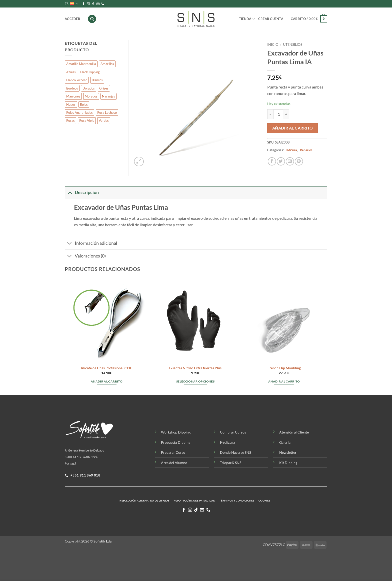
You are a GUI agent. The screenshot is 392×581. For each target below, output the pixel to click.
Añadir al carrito (293, 128)
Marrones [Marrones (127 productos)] (73, 96)
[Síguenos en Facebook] (83, 4)
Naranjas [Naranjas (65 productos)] (108, 96)
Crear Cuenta (271, 19)
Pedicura (291, 150)
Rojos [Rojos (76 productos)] (84, 104)
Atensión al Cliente (294, 432)
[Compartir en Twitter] (281, 161)
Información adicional (91, 244)
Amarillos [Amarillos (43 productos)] (107, 64)
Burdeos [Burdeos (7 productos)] (72, 88)
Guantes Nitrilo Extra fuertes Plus (195, 368)
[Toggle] (70, 192)
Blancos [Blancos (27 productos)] (97, 80)
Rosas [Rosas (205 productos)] (70, 120)
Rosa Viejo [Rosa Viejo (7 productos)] (87, 120)
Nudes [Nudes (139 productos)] (71, 104)
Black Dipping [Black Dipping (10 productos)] (90, 72)
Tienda (247, 19)
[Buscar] (92, 19)
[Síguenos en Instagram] (88, 4)
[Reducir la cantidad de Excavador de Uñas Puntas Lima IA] (270, 114)
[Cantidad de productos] (278, 114)
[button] (309, 19)
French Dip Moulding (284, 368)
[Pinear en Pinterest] (299, 161)
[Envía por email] (290, 161)
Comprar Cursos (233, 432)
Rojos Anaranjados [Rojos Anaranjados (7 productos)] (79, 112)
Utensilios (293, 44)
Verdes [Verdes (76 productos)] (104, 120)
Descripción (82, 192)
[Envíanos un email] (98, 4)
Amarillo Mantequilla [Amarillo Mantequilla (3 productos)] (81, 64)
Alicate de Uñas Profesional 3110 (106, 368)
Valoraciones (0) (85, 256)
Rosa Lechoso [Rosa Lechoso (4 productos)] (107, 112)
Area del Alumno (174, 463)
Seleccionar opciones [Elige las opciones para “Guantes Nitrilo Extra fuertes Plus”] (195, 381)
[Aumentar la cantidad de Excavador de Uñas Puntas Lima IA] (286, 114)
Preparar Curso (173, 452)
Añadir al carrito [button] (107, 381)
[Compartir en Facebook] (272, 161)
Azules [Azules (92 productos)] (71, 72)
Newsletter (288, 452)
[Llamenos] (103, 4)
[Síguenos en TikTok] (93, 4)
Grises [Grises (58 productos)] (104, 88)
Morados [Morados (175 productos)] (91, 96)
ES (71, 4)
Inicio (273, 44)
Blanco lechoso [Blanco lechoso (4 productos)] (77, 80)
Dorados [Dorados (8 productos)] (89, 88)
